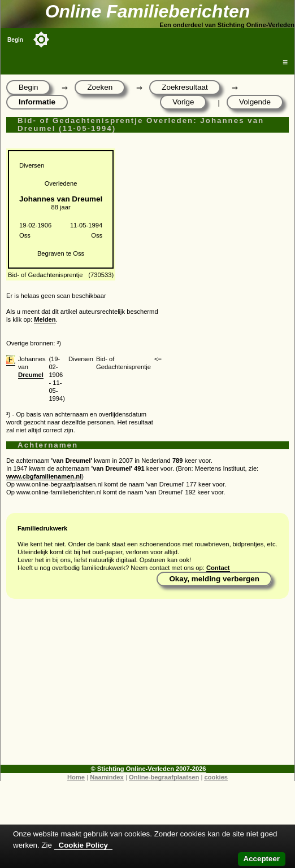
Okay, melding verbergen (214, 579)
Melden (45, 319)
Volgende (255, 102)
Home (76, 777)
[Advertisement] (147, 686)
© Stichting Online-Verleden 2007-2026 (149, 769)
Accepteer (262, 859)
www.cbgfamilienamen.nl (44, 476)
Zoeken (100, 87)
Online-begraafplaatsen (164, 777)
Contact (218, 568)
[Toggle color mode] (41, 40)
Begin (15, 40)
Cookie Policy (83, 845)
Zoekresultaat (185, 87)
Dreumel (31, 375)
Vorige (183, 102)
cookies (216, 777)
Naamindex (107, 777)
